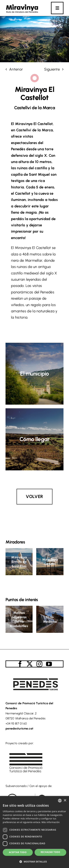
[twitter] (30, 664)
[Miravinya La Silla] (50, 550)
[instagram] (39, 664)
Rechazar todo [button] (50, 852)
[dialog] (34, 832)
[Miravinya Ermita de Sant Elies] (19, 550)
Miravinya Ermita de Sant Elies (19, 562)
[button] (8, 562)
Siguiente (52, 69)
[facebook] (20, 664)
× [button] (65, 801)
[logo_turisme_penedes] (34, 675)
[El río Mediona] (50, 608)
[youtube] (49, 664)
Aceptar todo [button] (18, 852)
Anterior (16, 69)
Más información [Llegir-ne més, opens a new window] (51, 822)
